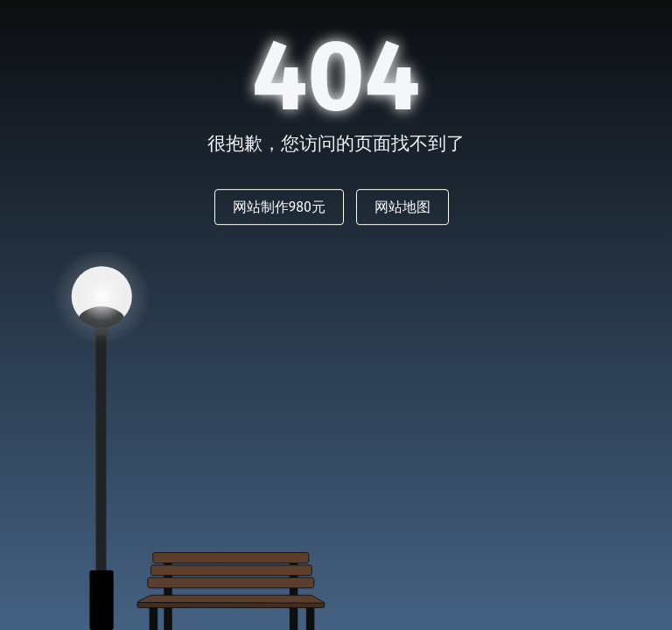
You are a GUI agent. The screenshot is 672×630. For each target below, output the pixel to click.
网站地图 (402, 207)
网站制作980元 (279, 207)
